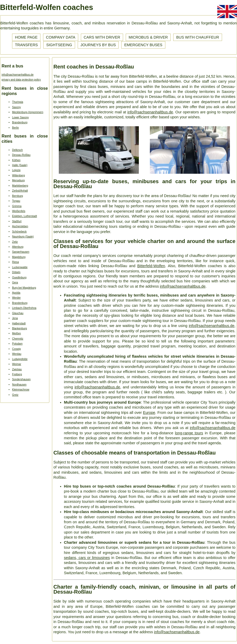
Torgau (16, 201)
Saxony (17, 107)
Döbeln (16, 272)
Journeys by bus (98, 45)
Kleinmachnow (21, 390)
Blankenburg (20, 328)
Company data (61, 37)
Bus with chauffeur (197, 37)
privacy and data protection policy (21, 80)
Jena (15, 318)
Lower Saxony (20, 117)
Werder (16, 298)
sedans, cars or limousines (87, 558)
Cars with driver (102, 37)
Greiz (15, 395)
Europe (149, 413)
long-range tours (189, 433)
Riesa (15, 262)
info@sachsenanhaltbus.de (18, 75)
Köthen (16, 160)
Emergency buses (143, 45)
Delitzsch (17, 150)
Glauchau (18, 313)
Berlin (15, 128)
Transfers (26, 45)
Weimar (17, 364)
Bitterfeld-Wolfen (151, 266)
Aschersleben (20, 226)
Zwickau (17, 369)
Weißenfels (19, 211)
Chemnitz (18, 339)
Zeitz (15, 242)
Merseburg (18, 180)
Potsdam (17, 344)
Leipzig (16, 170)
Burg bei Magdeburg (24, 288)
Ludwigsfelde (20, 359)
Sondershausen (21, 379)
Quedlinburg (19, 278)
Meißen (17, 333)
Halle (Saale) (20, 165)
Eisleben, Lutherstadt (25, 216)
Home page (26, 37)
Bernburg (17, 196)
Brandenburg (20, 122)
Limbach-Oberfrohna (24, 308)
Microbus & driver (148, 37)
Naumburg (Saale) (23, 237)
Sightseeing (59, 45)
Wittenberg (19, 175)
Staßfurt (17, 221)
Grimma (17, 206)
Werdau (17, 354)
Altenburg (18, 247)
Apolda (16, 293)
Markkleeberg (20, 186)
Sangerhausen (21, 252)
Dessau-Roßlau (21, 155)
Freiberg (17, 374)
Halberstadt (19, 323)
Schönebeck (19, 232)
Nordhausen (19, 385)
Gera (15, 283)
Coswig (16, 349)
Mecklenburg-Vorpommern (28, 112)
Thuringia (18, 102)
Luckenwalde (20, 267)
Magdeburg (19, 257)
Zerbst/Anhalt (20, 191)
